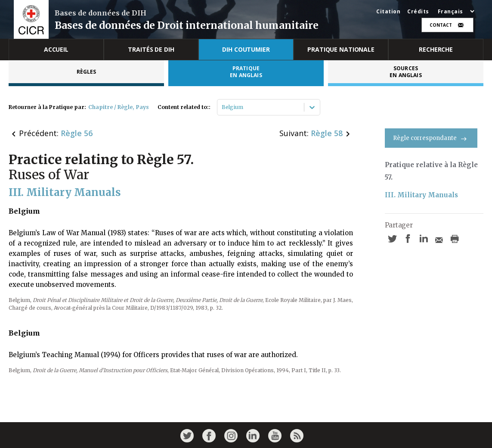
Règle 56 (77, 133)
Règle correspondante (431, 138)
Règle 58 (327, 133)
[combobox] (222, 107)
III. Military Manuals (421, 195)
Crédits (418, 12)
